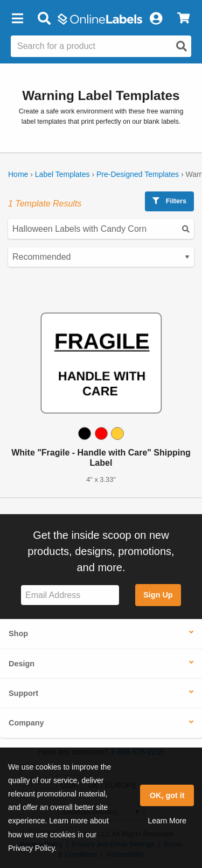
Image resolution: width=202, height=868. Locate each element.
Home (18, 174)
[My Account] (156, 19)
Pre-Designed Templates (138, 174)
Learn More (167, 821)
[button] (17, 19)
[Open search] (182, 46)
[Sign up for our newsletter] (70, 595)
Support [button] (23, 693)
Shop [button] (18, 634)
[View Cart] (183, 19)
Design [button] (22, 664)
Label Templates (62, 174)
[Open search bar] (44, 19)
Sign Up (158, 595)
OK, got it (167, 795)
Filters (169, 201)
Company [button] (26, 723)
